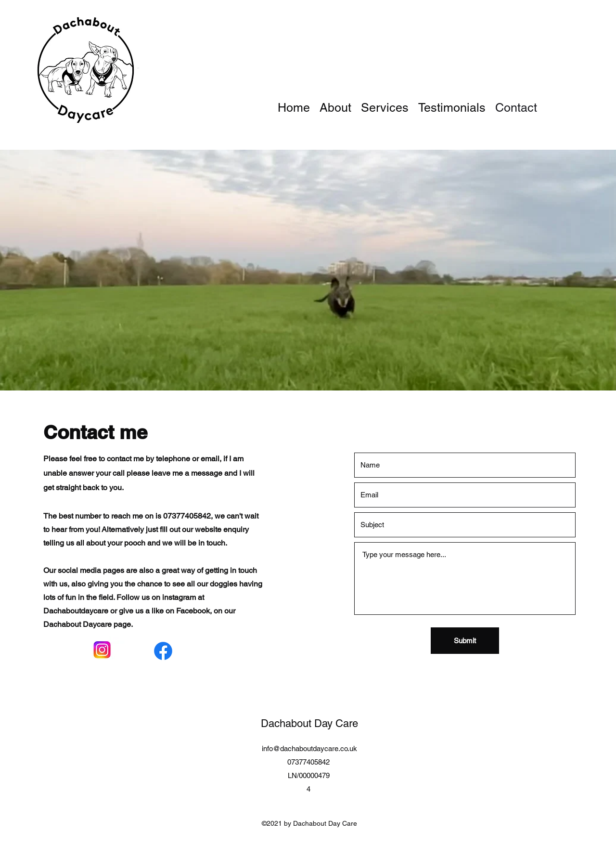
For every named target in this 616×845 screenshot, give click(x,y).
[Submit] (465, 641)
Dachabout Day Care (309, 723)
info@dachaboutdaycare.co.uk (309, 748)
